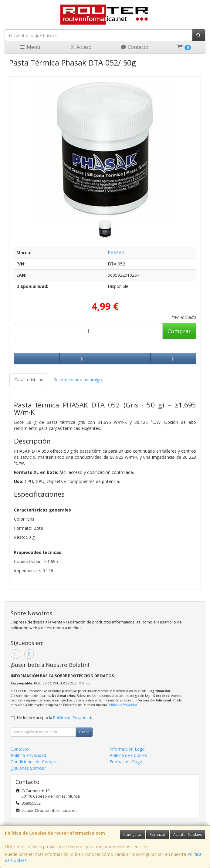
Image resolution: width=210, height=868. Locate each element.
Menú (30, 47)
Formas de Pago (126, 762)
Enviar (84, 732)
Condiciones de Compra (34, 762)
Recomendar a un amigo (78, 380)
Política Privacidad (28, 755)
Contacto (134, 47)
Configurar (132, 834)
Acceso (80, 47)
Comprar (179, 331)
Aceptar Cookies (188, 834)
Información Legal (127, 749)
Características (29, 380)
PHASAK (116, 253)
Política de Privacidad (122, 705)
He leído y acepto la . (54, 718)
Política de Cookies (128, 755)
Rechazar (157, 834)
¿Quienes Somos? (28, 768)
